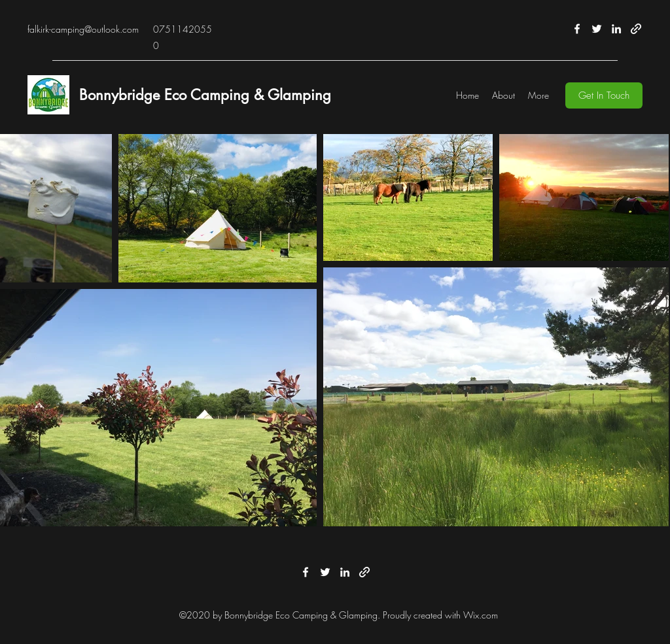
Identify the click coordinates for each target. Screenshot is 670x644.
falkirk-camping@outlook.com (83, 29)
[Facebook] (577, 29)
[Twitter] (597, 29)
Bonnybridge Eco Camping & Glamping (205, 95)
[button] (604, 95)
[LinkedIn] (616, 29)
